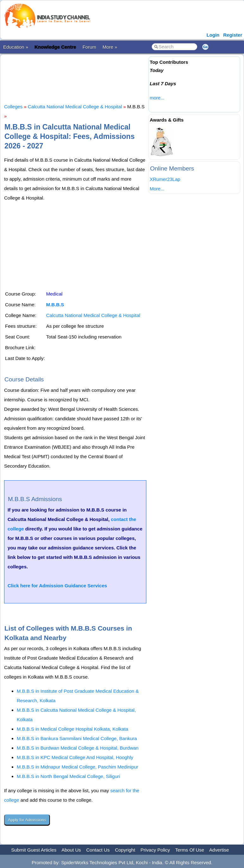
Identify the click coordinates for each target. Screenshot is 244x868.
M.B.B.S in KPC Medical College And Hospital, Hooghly (75, 757)
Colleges (13, 107)
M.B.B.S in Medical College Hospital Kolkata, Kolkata (73, 729)
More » (110, 47)
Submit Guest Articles (34, 850)
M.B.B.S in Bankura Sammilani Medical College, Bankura (77, 738)
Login (213, 35)
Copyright (125, 850)
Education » (16, 47)
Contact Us (98, 850)
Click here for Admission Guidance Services (57, 586)
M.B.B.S (55, 305)
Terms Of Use (190, 850)
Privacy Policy (155, 850)
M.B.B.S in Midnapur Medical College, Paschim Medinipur (77, 767)
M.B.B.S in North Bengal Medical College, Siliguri (68, 776)
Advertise (219, 850)
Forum (89, 47)
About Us (71, 850)
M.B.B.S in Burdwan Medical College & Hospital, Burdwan (78, 748)
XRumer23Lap (165, 179)
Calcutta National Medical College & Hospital (75, 107)
